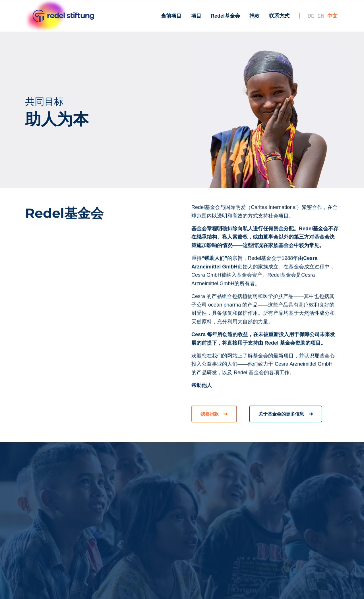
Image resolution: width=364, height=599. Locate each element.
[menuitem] (171, 16)
